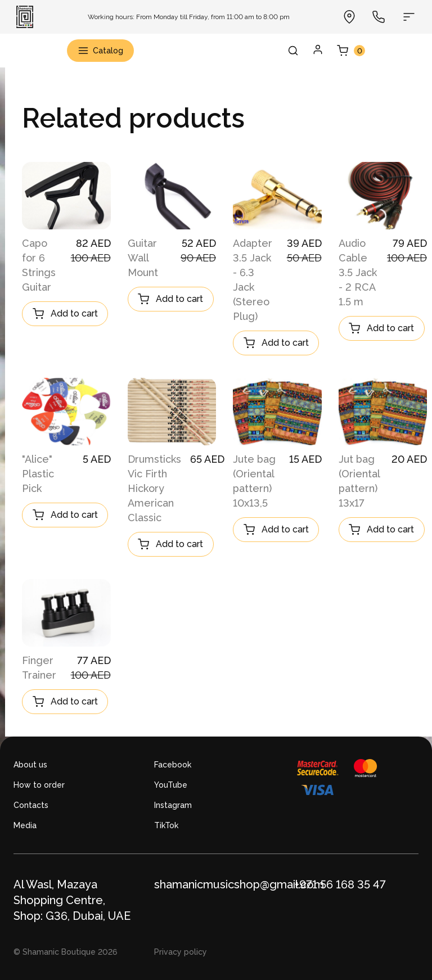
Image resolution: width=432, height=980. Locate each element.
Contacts (31, 805)
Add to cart (65, 314)
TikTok (166, 825)
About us (30, 765)
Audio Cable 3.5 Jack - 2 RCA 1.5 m (358, 272)
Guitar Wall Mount (143, 258)
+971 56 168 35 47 (340, 884)
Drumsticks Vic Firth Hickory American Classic (154, 488)
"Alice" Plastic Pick (38, 474)
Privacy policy (181, 952)
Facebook (173, 765)
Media (25, 825)
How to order (39, 785)
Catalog (100, 51)
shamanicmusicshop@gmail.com (239, 884)
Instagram (173, 805)
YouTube (171, 785)
